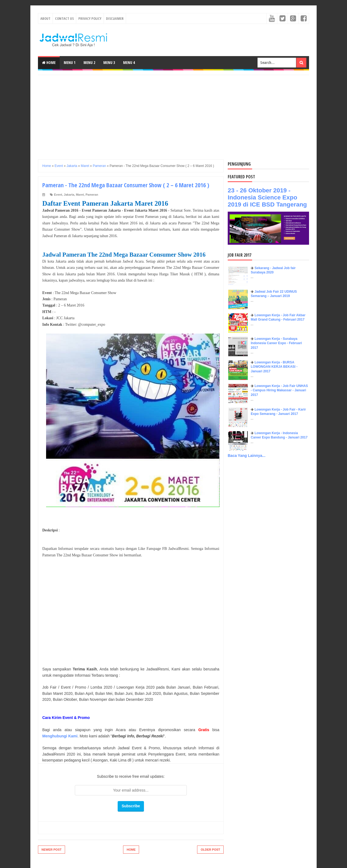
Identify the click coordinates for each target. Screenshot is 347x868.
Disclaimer (115, 18)
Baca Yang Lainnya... (247, 456)
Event (58, 195)
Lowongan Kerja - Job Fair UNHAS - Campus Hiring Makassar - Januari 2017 (279, 391)
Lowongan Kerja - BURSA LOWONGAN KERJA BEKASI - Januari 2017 (274, 367)
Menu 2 (89, 62)
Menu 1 (70, 62)
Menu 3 (109, 62)
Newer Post (52, 850)
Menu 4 (129, 62)
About (45, 18)
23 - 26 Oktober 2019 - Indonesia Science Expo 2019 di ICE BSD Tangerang (267, 197)
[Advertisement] (173, 113)
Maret (80, 195)
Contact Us (64, 18)
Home (49, 62)
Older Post (210, 850)
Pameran (92, 195)
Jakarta (69, 195)
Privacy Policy (90, 18)
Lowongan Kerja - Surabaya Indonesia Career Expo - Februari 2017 (276, 343)
